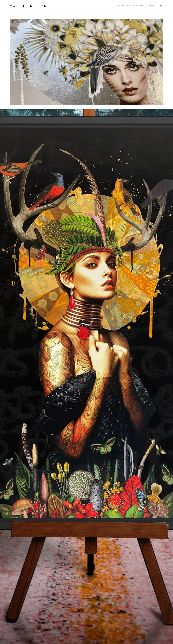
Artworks (119, 6)
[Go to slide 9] (131, 103)
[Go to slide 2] (113, 103)
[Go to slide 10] (134, 103)
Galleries (132, 6)
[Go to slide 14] (145, 103)
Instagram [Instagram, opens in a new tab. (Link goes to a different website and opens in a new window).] (161, 6)
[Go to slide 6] (123, 103)
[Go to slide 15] (147, 103)
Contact (153, 6)
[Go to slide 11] (137, 103)
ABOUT (143, 6)
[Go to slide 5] (121, 103)
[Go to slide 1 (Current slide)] (110, 103)
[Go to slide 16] (150, 103)
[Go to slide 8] (129, 103)
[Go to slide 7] (126, 103)
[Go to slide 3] (115, 103)
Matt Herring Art (29, 6)
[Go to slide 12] (139, 103)
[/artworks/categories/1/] (86, 431)
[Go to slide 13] (142, 103)
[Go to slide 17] (152, 103)
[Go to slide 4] (118, 103)
